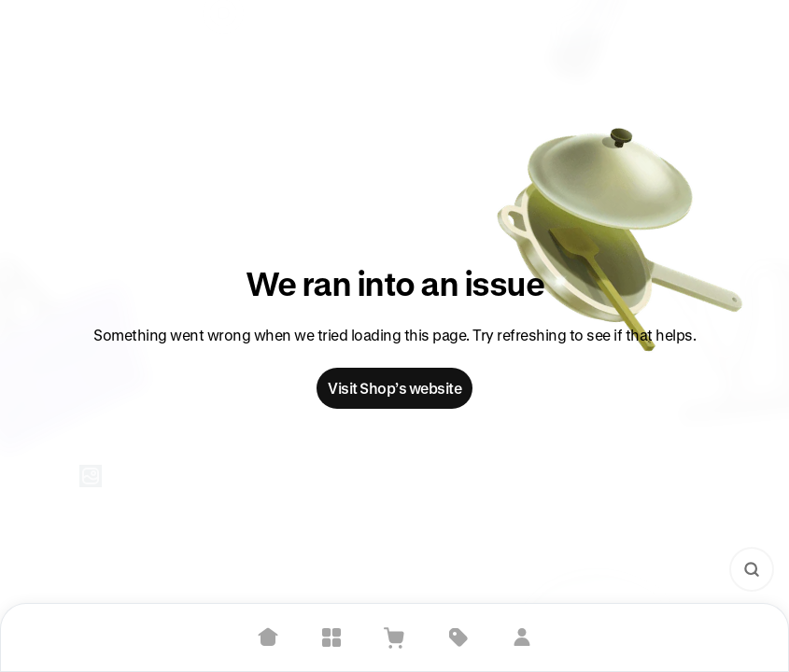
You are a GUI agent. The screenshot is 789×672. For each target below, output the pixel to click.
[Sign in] (522, 637)
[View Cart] (395, 637)
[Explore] (331, 637)
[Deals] (458, 637)
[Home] (268, 637)
